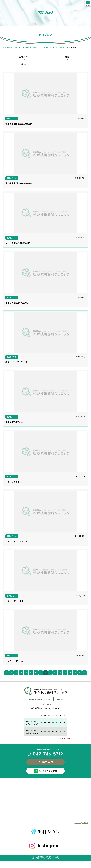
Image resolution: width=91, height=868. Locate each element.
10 (55, 673)
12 (65, 673)
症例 (67, 57)
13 (70, 673)
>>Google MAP (81, 823)
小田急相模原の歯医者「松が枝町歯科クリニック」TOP (25, 47)
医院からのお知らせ (58, 47)
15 (80, 673)
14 (75, 673)
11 (60, 673)
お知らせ (24, 65)
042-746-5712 (48, 754)
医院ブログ (24, 57)
